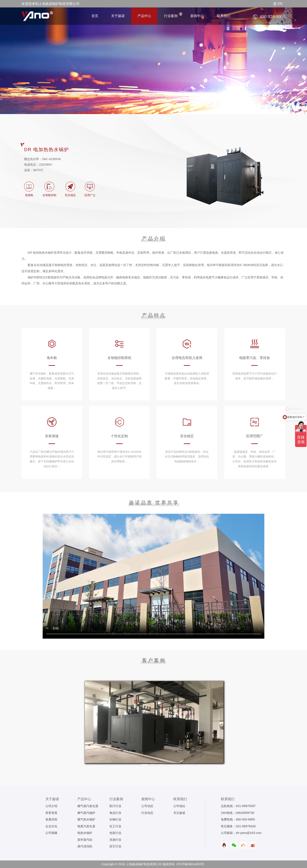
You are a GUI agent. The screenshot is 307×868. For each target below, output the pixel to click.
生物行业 (115, 819)
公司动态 (147, 806)
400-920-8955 (245, 819)
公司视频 (51, 833)
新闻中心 (197, 16)
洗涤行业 (115, 840)
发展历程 (51, 819)
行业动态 (147, 813)
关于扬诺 (118, 16)
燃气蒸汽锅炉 (86, 813)
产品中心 (144, 16)
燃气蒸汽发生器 (88, 806)
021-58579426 (246, 826)
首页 (95, 16)
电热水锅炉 (85, 833)
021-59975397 (246, 806)
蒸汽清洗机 (85, 846)
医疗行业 (115, 806)
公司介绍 (51, 806)
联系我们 (224, 16)
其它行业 (115, 846)
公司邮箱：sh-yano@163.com (241, 833)
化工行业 (115, 826)
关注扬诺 (179, 813)
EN (278, 4)
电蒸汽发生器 (86, 826)
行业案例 (171, 16)
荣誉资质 (51, 813)
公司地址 (179, 806)
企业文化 (51, 826)
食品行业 (115, 813)
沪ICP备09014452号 (190, 864)
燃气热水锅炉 (86, 819)
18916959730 (245, 813)
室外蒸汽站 (85, 840)
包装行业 (115, 833)
